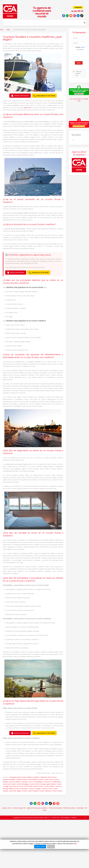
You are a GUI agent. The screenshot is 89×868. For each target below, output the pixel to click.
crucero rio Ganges (35, 789)
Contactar (78, 7)
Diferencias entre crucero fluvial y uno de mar (30, 779)
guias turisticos (51, 784)
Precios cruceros (57, 791)
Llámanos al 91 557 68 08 (39, 273)
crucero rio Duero (47, 789)
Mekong (11, 789)
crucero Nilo (13, 791)
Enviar (79, 63)
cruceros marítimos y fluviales (18, 782)
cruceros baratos (49, 786)
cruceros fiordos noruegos (38, 784)
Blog (8, 30)
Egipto (19, 791)
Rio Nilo (24, 791)
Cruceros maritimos (45, 791)
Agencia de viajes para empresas (37, 808)
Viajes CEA (27, 108)
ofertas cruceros (38, 786)
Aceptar (80, 48)
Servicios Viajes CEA (19, 808)
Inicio (2, 30)
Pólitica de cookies (69, 808)
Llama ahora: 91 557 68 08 (44, 96)
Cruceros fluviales (33, 791)
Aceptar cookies (40, 847)
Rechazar (51, 847)
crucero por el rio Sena (16, 786)
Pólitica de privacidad (55, 808)
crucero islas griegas (23, 784)
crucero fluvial (28, 786)
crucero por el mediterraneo (52, 782)
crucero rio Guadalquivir (36, 782)
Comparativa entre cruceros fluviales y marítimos (24, 777)
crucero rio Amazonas (21, 789)
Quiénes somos (7, 808)
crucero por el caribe (9, 784)
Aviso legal (80, 808)
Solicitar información (20, 96)
